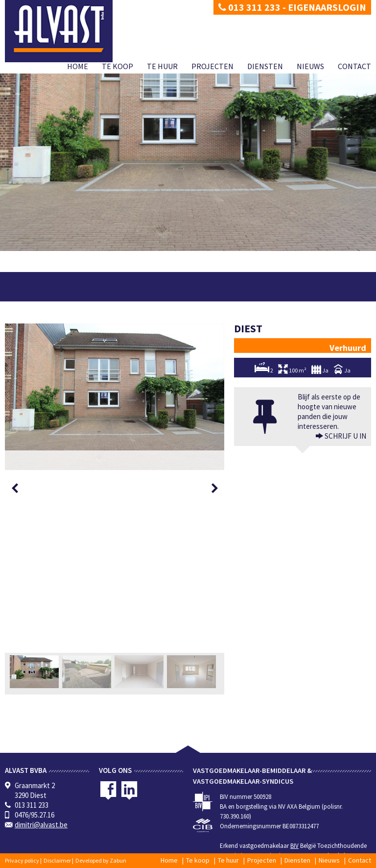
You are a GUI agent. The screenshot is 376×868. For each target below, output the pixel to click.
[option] (115, 397)
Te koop (117, 66)
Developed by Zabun (101, 860)
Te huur (162, 66)
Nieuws (310, 66)
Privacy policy (22, 860)
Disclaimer (57, 860)
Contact (354, 66)
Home (78, 66)
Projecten (212, 66)
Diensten (265, 66)
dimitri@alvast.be (41, 825)
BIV (294, 846)
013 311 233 (249, 7)
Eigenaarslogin (327, 7)
